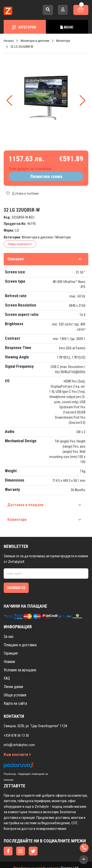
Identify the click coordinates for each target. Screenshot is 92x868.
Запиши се (16, 588)
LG (17, 230)
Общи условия (15, 695)
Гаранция (11, 653)
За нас (9, 637)
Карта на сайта (15, 703)
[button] (83, 101)
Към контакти (17, 755)
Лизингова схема (46, 176)
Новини (9, 662)
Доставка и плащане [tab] (44, 505)
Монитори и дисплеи (37, 237)
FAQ (7, 678)
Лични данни (13, 687)
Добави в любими (22, 193)
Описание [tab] (44, 259)
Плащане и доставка (20, 645)
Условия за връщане (20, 670)
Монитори (63, 237)
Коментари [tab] (44, 520)
